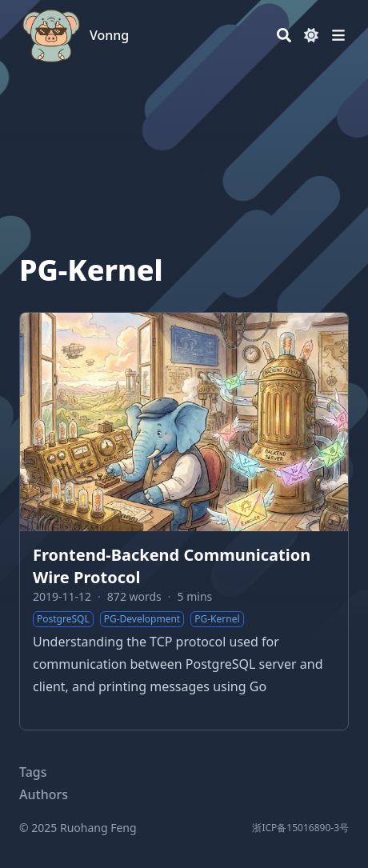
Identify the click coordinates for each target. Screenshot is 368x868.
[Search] (284, 35)
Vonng (109, 35)
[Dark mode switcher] (311, 35)
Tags (33, 772)
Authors (44, 794)
